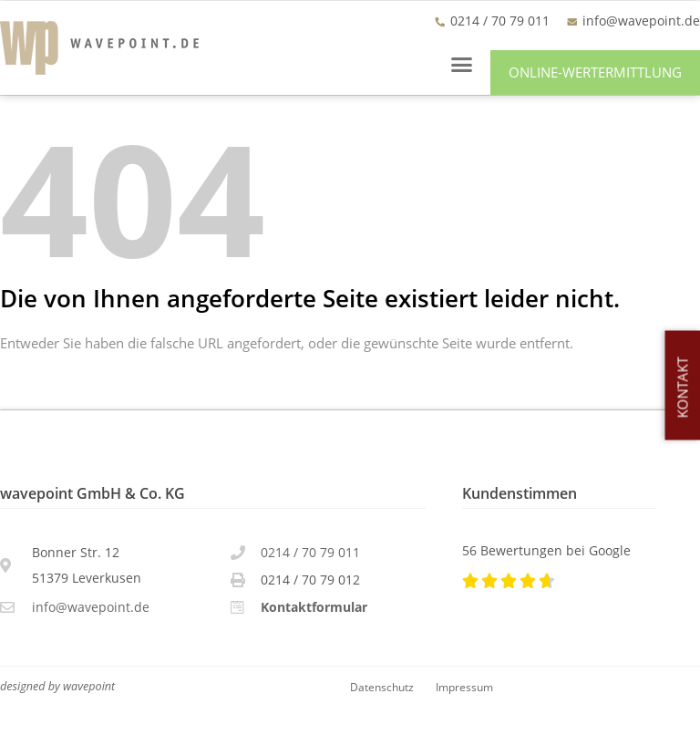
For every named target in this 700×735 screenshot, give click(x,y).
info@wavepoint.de (641, 21)
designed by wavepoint (57, 686)
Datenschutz (382, 687)
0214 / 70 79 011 (310, 552)
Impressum (464, 687)
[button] (462, 64)
